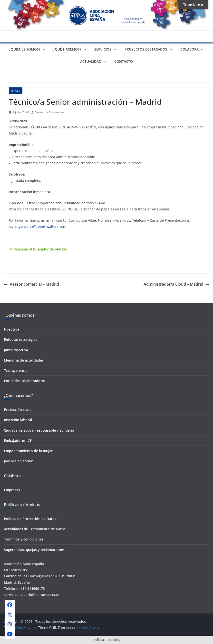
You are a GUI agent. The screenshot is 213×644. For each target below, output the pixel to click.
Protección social (18, 410)
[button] (43, 50)
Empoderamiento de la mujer (28, 451)
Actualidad (91, 61)
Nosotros (12, 329)
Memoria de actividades (24, 360)
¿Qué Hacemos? (67, 49)
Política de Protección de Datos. (31, 519)
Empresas (12, 490)
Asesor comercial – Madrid (31, 284)
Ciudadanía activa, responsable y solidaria (39, 430)
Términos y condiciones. (24, 539)
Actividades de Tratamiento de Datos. (35, 529)
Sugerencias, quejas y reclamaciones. (35, 550)
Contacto (124, 61)
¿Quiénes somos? (25, 49)
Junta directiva (16, 350)
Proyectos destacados (146, 49)
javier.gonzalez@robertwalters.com (38, 226)
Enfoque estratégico (21, 339)
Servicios (103, 49)
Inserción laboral (18, 420)
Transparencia (16, 370)
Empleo (16, 91)
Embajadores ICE (18, 441)
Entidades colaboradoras (25, 381)
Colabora (189, 49)
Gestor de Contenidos (50, 112)
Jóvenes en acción (19, 461)
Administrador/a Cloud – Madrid (176, 284)
